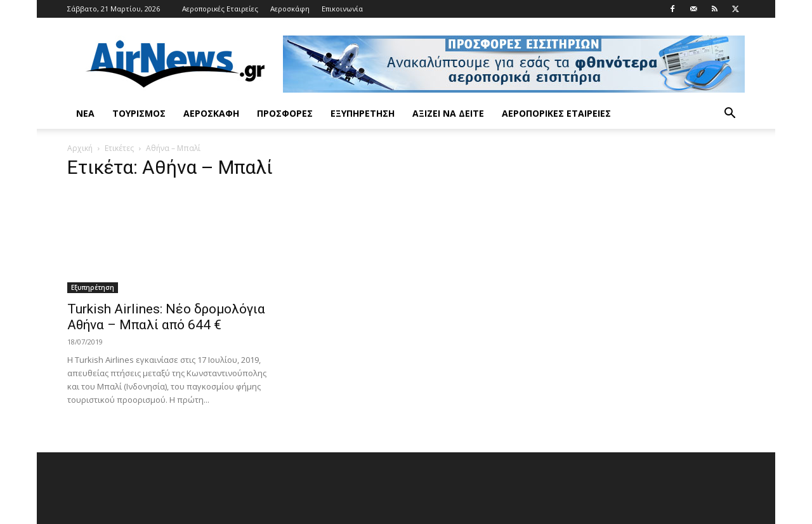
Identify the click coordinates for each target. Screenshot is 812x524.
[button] (730, 115)
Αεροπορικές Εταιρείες (220, 9)
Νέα (85, 113)
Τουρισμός (139, 113)
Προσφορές (285, 113)
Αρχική (80, 148)
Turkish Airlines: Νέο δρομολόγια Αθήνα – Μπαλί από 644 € (166, 317)
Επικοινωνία (342, 9)
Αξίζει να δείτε (448, 113)
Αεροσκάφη (290, 9)
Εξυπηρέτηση (363, 113)
